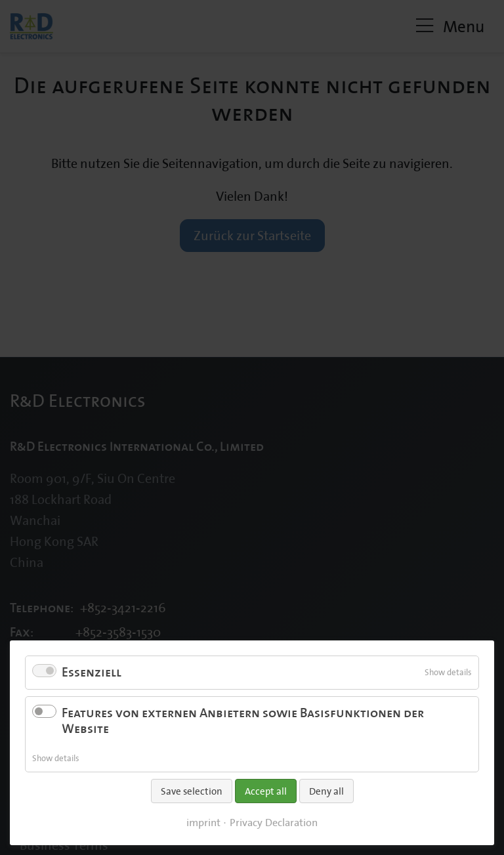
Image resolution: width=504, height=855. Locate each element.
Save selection (192, 791)
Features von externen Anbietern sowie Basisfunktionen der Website (243, 721)
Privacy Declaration (274, 823)
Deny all (326, 791)
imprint (203, 823)
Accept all (266, 791)
